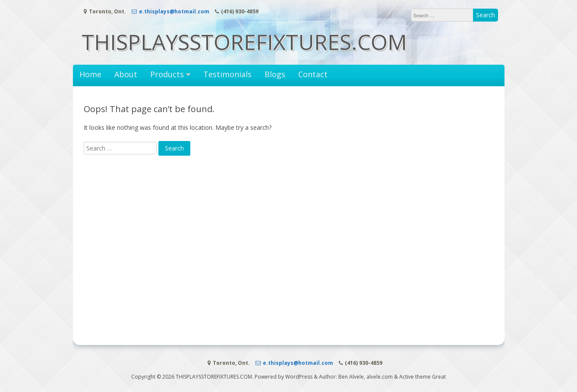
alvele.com (380, 377)
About (126, 74)
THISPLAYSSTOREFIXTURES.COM (244, 42)
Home (90, 74)
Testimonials (227, 74)
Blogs (275, 74)
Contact (313, 74)
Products (167, 74)
